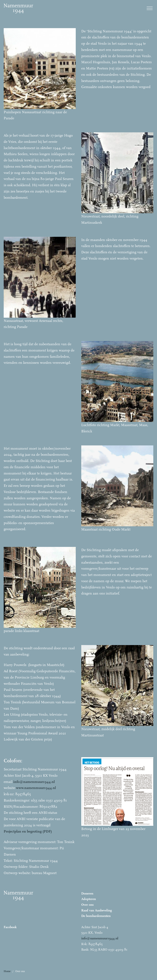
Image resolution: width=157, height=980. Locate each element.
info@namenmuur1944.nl (100, 938)
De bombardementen (96, 916)
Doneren (87, 894)
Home (7, 971)
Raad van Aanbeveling (97, 910)
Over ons (88, 905)
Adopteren (89, 899)
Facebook (10, 927)
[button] (103, 971)
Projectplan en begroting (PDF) (28, 831)
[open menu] (150, 8)
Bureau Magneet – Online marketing (131, 976)
